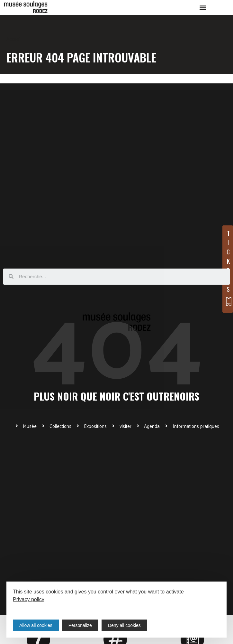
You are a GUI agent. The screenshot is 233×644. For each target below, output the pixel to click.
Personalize (80, 625)
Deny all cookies (124, 625)
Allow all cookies (36, 625)
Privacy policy (29, 599)
